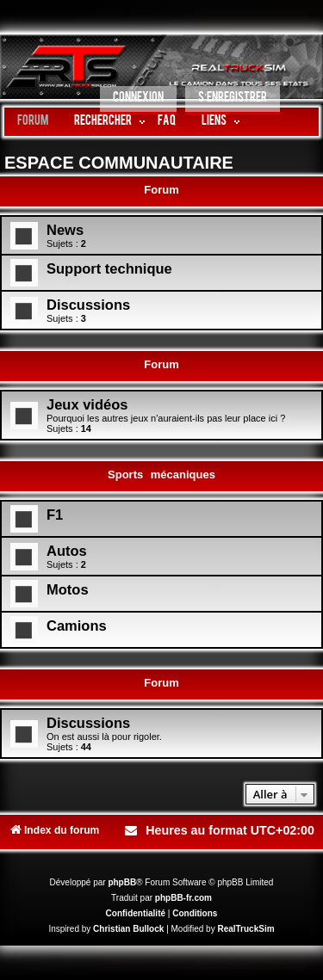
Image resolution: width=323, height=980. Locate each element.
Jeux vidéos (87, 404)
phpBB (122, 882)
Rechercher (103, 122)
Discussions (88, 305)
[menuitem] (138, 100)
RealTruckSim (245, 929)
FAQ (167, 122)
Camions (77, 626)
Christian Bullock (128, 929)
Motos (68, 589)
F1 (55, 515)
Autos (67, 551)
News (65, 230)
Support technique (109, 268)
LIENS (214, 122)
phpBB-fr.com (183, 898)
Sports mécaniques (161, 475)
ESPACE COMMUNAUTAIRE (119, 163)
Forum (33, 122)
